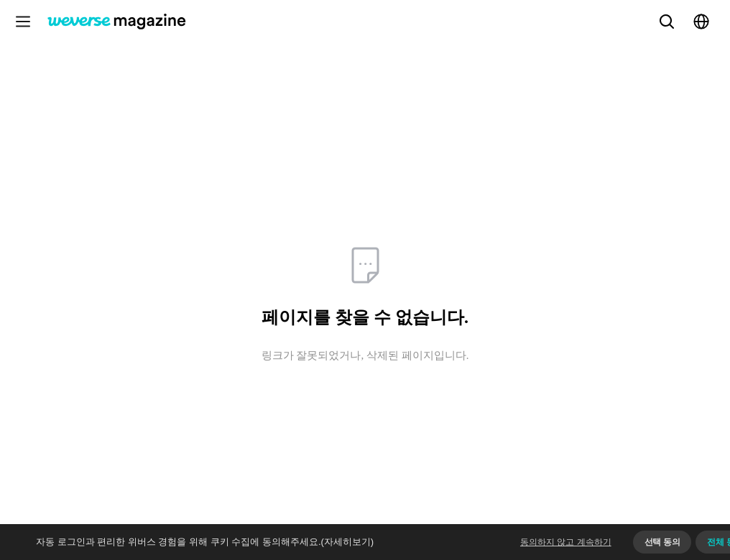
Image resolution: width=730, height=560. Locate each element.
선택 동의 (662, 542)
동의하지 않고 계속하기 (566, 542)
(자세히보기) (348, 542)
